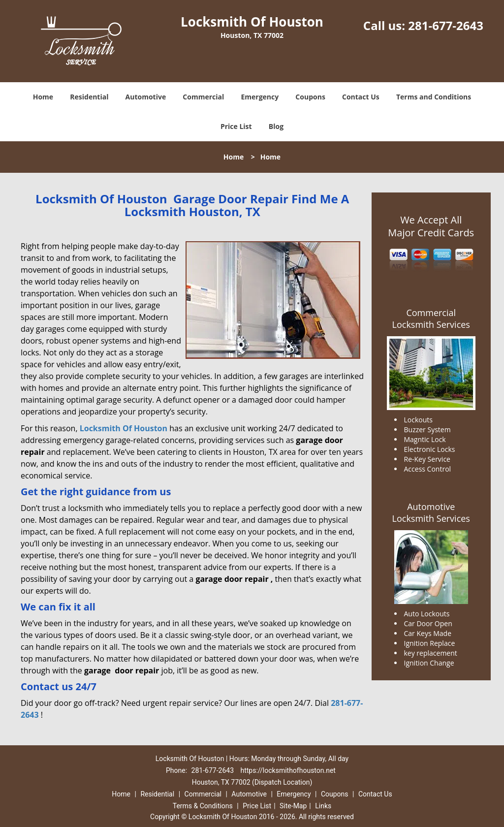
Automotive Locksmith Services (431, 512)
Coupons (310, 97)
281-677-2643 (446, 25)
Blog (276, 126)
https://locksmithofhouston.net (288, 770)
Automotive (146, 97)
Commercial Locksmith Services (431, 318)
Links (323, 806)
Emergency (260, 97)
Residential (89, 97)
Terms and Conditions (434, 97)
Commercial (203, 97)
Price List (236, 126)
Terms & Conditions (203, 806)
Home (43, 97)
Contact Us (361, 97)
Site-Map (293, 806)
